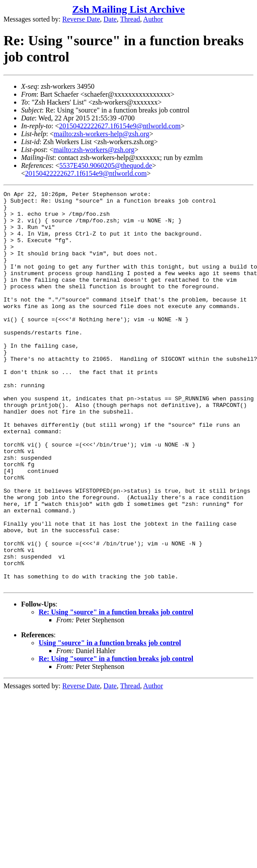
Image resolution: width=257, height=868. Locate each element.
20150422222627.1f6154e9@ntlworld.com (120, 126)
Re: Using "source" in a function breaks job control (116, 691)
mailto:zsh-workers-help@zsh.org (101, 134)
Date (110, 19)
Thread (130, 19)
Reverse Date (81, 19)
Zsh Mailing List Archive (128, 9)
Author (153, 19)
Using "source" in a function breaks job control (110, 722)
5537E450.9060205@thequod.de (106, 165)
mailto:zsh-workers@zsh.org (94, 150)
